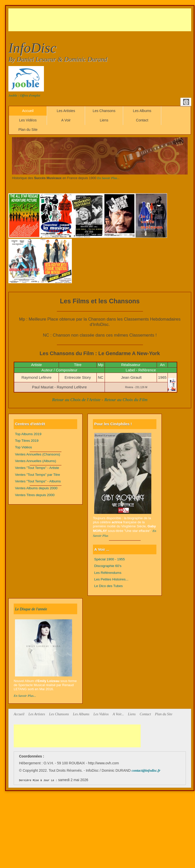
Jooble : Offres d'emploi (24, 95)
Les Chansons (104, 111)
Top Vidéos (23, 447)
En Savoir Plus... (108, 178)
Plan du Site (28, 130)
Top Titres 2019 (27, 441)
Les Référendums (108, 573)
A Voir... (118, 714)
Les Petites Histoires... (111, 579)
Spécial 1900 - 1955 (110, 559)
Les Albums (142, 111)
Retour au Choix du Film (126, 400)
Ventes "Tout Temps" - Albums (38, 481)
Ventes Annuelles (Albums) (36, 461)
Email (186, 102)
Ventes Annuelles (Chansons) (38, 454)
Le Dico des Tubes (108, 586)
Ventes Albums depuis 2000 (36, 488)
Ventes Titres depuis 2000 (35, 495)
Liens (104, 120)
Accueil (28, 111)
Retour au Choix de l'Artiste (76, 400)
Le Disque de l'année (31, 609)
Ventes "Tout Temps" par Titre (37, 475)
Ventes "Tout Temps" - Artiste (37, 468)
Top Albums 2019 (28, 434)
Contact (142, 120)
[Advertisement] (101, 20)
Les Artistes (66, 111)
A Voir (66, 120)
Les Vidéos (28, 120)
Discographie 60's (108, 566)
